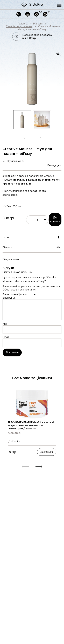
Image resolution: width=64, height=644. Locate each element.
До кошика (55, 219)
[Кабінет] (28, 14)
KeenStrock (14, 433)
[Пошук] (19, 14)
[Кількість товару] (37, 220)
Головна (23, 24)
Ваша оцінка (11, 294)
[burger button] (59, 5)
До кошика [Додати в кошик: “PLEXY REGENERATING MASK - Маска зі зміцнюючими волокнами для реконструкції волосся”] (47, 452)
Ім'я (5, 324)
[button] (37, 138)
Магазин (38, 24)
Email (7, 337)
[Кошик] (45, 14)
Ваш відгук (10, 298)
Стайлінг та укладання (19, 26)
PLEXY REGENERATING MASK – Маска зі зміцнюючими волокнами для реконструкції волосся (31, 425)
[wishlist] (36, 14)
